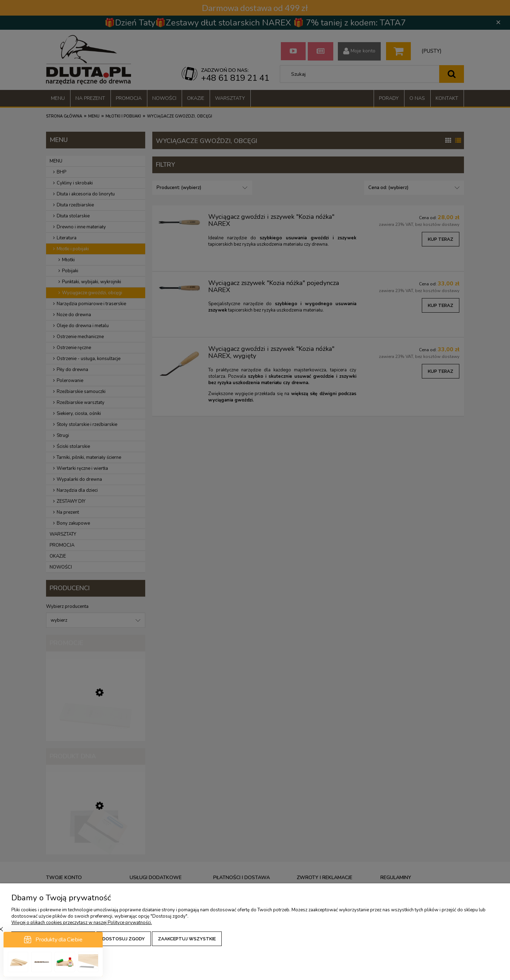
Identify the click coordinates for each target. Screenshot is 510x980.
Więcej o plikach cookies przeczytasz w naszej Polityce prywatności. (82, 923)
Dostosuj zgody (124, 939)
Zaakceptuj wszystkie (187, 939)
